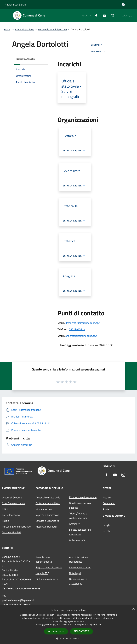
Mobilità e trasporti (46, 527)
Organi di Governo (12, 497)
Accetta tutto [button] (56, 631)
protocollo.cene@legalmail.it (18, 600)
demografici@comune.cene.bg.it (83, 323)
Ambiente (74, 524)
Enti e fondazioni (11, 515)
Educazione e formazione (83, 497)
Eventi (106, 531)
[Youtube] (103, 15)
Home (7, 29)
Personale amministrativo (52, 29)
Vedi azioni (98, 52)
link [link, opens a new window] (100, 625)
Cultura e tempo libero (48, 503)
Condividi (98, 45)
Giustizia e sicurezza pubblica (80, 505)
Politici (6, 521)
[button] (68, 639)
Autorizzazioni (77, 540)
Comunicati (109, 503)
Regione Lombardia (15, 5)
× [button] (133, 609)
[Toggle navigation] (6, 15)
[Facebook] (95, 15)
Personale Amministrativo (16, 527)
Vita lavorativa (44, 509)
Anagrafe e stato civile (48, 497)
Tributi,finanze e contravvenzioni (78, 516)
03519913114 (77, 329)
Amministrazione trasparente (79, 559)
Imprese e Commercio (47, 515)
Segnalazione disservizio (49, 567)
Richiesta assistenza (47, 579)
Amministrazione (25, 29)
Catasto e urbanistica (47, 521)
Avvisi (106, 509)
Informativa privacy (80, 567)
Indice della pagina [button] (25, 59)
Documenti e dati (11, 532)
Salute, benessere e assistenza (80, 532)
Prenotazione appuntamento (44, 559)
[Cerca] (130, 16)
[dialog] (68, 625)
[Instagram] (111, 15)
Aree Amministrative (13, 503)
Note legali (75, 573)
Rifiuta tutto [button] (82, 631)
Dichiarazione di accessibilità (78, 581)
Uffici (5, 509)
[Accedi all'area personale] (123, 5)
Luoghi (107, 525)
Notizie (107, 497)
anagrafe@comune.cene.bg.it (81, 336)
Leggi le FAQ (42, 573)
